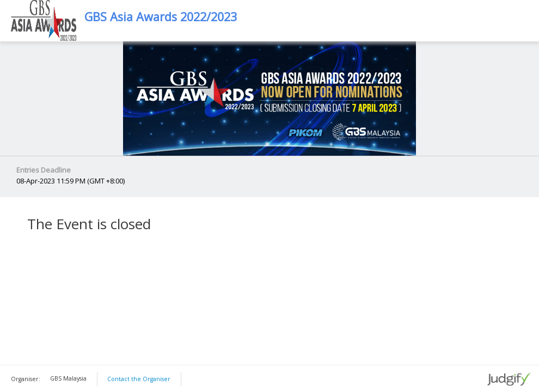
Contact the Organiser (139, 379)
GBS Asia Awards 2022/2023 (161, 17)
